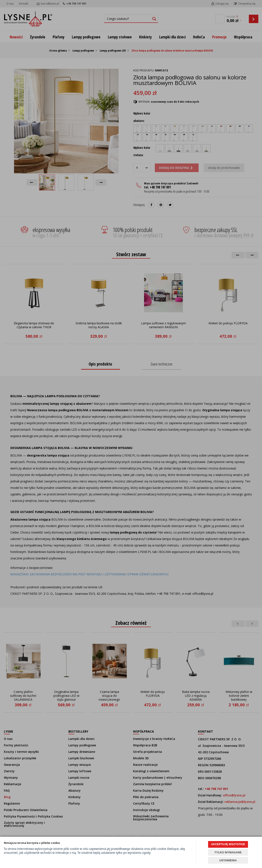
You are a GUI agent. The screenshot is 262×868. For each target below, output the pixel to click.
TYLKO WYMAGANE (228, 852)
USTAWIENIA (228, 860)
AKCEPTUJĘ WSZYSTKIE (228, 844)
